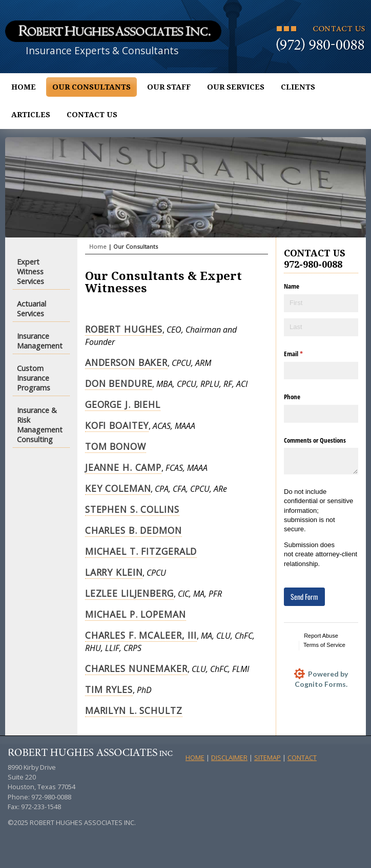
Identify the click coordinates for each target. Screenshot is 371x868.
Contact (302, 757)
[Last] (321, 327)
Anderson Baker (126, 362)
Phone (292, 397)
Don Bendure (119, 383)
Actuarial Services (32, 309)
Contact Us (92, 115)
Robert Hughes (124, 329)
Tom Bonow (116, 446)
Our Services (236, 87)
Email (304, 354)
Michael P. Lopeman (136, 614)
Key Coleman (118, 488)
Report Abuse (321, 636)
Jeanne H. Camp (123, 467)
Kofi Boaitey (117, 425)
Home (24, 87)
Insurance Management (40, 341)
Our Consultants (91, 87)
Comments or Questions (315, 440)
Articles (31, 115)
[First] (321, 303)
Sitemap (267, 757)
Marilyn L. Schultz (134, 710)
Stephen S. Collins (132, 509)
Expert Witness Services (30, 272)
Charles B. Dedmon (133, 530)
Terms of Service (324, 645)
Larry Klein (114, 572)
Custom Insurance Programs (34, 378)
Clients (298, 87)
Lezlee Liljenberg (129, 593)
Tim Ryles (109, 689)
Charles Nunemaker (136, 668)
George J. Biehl (123, 404)
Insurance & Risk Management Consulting (40, 425)
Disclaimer (229, 757)
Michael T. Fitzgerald (141, 551)
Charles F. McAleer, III (141, 635)
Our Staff (169, 87)
